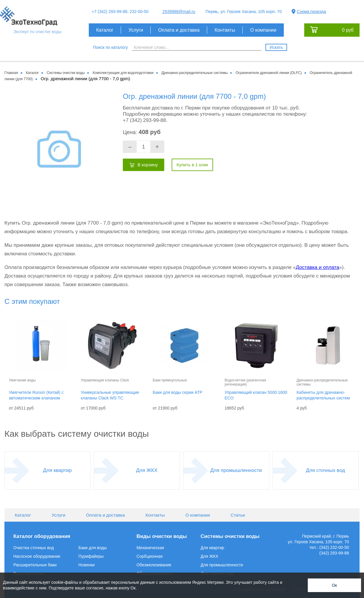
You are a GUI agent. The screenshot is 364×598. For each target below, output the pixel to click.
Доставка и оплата (317, 267)
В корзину (148, 165)
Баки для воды (93, 548)
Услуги (136, 30)
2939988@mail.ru (179, 12)
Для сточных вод (326, 470)
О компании (263, 30)
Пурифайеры (91, 556)
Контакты (225, 30)
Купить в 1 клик (192, 165)
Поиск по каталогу (110, 47)
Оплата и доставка (179, 30)
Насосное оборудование (37, 556)
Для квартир (58, 470)
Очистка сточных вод (34, 548)
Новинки (87, 565)
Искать (276, 47)
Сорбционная (149, 556)
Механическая (150, 548)
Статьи (238, 515)
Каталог (105, 30)
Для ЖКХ (147, 470)
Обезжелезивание (154, 565)
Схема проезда (311, 12)
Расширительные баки (35, 565)
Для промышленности (236, 470)
